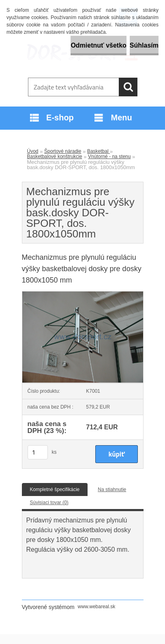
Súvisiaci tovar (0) (49, 503)
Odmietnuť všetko (98, 45)
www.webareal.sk (97, 607)
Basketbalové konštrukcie (55, 157)
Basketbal (99, 151)
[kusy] (38, 452)
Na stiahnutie (112, 490)
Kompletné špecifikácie (55, 490)
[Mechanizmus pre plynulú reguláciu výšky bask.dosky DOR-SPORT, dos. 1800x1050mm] (83, 294)
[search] (128, 87)
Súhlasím (144, 45)
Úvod (33, 151)
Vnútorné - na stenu (109, 157)
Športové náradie (63, 151)
